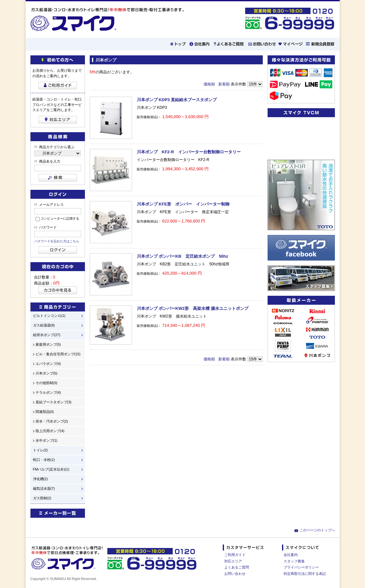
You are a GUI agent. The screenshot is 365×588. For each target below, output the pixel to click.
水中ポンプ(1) (46, 441)
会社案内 (291, 555)
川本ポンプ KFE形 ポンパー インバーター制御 (183, 204)
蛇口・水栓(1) (44, 460)
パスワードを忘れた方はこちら (57, 241)
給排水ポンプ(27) (47, 335)
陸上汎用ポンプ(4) (50, 431)
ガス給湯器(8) (44, 325)
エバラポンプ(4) (48, 364)
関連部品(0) (45, 412)
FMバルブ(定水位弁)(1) (51, 469)
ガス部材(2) (42, 498)
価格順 (209, 84)
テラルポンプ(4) (48, 393)
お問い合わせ (235, 574)
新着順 (224, 84)
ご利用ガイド (235, 555)
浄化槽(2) (40, 479)
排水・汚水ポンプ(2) (52, 421)
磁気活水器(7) (44, 489)
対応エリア (233, 561)
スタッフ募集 (294, 561)
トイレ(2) (40, 450)
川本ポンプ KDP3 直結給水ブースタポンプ (177, 100)
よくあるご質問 (237, 567)
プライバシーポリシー (301, 567)
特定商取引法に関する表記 (305, 574)
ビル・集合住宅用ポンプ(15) (58, 354)
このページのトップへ (317, 530)
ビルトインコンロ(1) (49, 316)
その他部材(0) (46, 383)
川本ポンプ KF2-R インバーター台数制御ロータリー (189, 152)
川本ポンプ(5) (46, 373)
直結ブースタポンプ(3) (54, 402)
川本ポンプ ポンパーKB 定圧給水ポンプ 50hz (182, 256)
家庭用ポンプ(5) (48, 345)
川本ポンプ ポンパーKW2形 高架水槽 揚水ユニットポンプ (193, 308)
